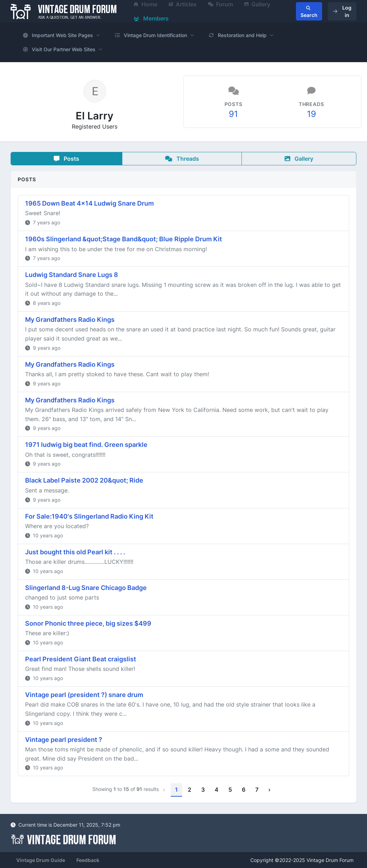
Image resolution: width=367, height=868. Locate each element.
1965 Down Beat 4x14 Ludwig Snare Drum (89, 203)
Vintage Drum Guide (41, 860)
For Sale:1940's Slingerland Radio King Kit (89, 516)
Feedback (88, 860)
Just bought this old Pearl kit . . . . (75, 552)
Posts (66, 159)
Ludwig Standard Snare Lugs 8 (72, 275)
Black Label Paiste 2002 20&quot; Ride (84, 480)
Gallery (299, 159)
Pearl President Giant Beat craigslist (81, 659)
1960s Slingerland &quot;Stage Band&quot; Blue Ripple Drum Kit (124, 239)
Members (151, 18)
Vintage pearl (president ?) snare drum (84, 695)
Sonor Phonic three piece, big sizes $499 (88, 623)
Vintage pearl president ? (64, 740)
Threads (182, 159)
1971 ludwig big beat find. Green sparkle (86, 445)
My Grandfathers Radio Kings (70, 320)
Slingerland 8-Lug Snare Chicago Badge (86, 588)
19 (311, 114)
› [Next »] (269, 790)
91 (233, 114)
